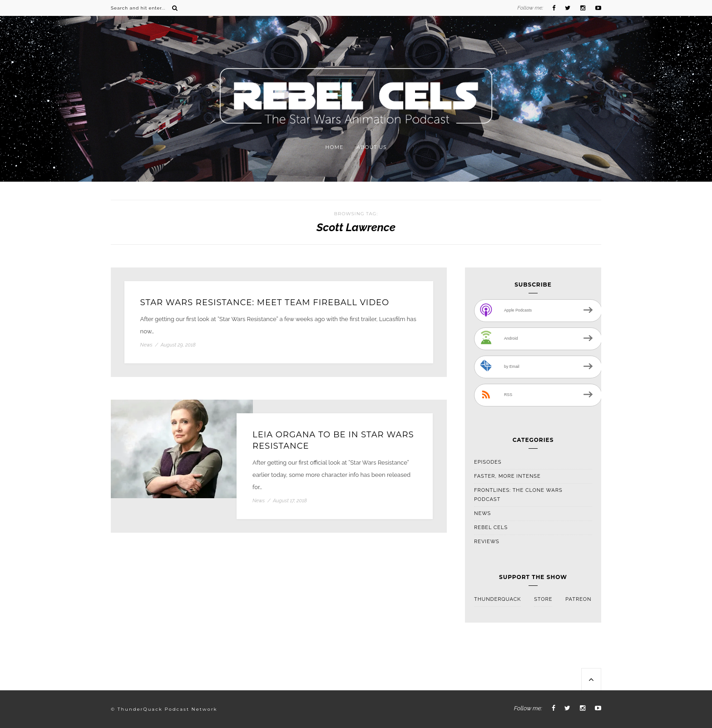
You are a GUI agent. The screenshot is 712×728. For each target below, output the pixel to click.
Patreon (578, 599)
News (146, 345)
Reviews (487, 542)
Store (543, 599)
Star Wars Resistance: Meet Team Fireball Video (265, 302)
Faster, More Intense (507, 476)
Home (334, 147)
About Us (372, 147)
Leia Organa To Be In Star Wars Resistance (333, 440)
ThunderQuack (497, 599)
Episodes (488, 462)
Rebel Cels (491, 527)
